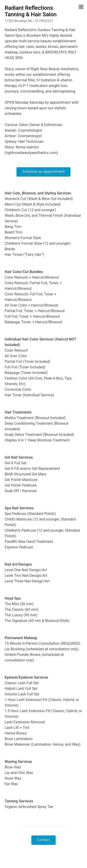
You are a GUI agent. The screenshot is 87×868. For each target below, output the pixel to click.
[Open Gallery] (81, 7)
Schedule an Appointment (43, 172)
